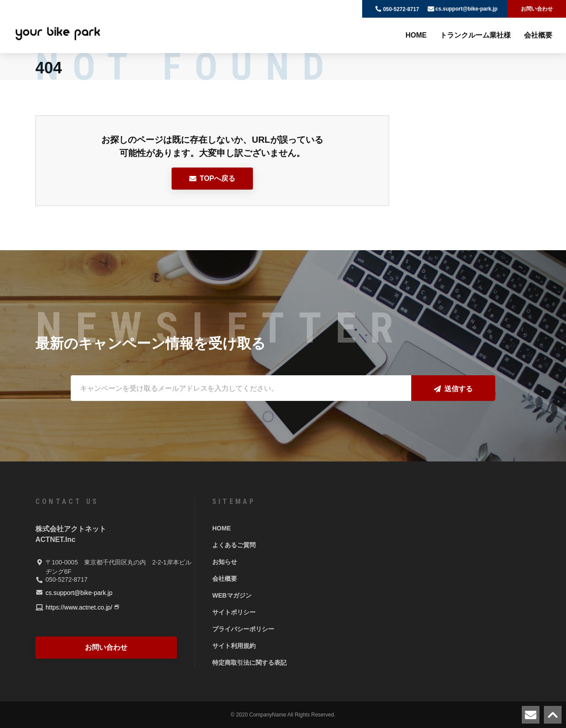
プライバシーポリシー (243, 629)
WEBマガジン (232, 595)
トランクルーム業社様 (475, 35)
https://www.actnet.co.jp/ (79, 607)
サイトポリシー (234, 612)
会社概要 (538, 35)
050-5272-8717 (401, 9)
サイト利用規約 (234, 646)
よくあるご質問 (234, 545)
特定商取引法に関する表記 (249, 663)
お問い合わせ (537, 9)
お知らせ (225, 562)
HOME (416, 35)
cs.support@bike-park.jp (467, 9)
